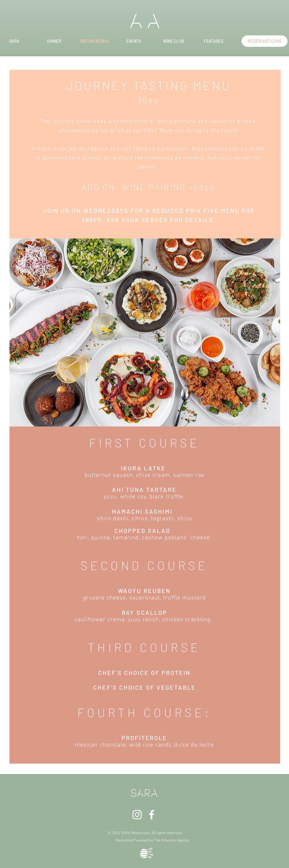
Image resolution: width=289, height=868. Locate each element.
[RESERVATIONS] (265, 41)
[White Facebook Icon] (152, 815)
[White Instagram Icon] (137, 815)
